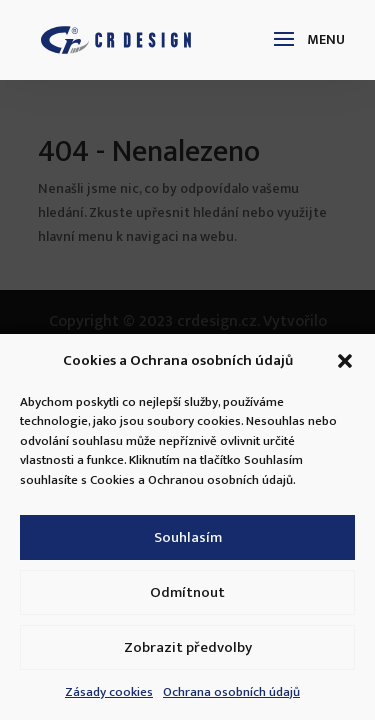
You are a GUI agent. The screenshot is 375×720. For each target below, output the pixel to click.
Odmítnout (187, 592)
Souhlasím (188, 537)
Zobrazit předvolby (188, 647)
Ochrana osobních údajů (231, 692)
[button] (345, 361)
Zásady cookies (109, 692)
